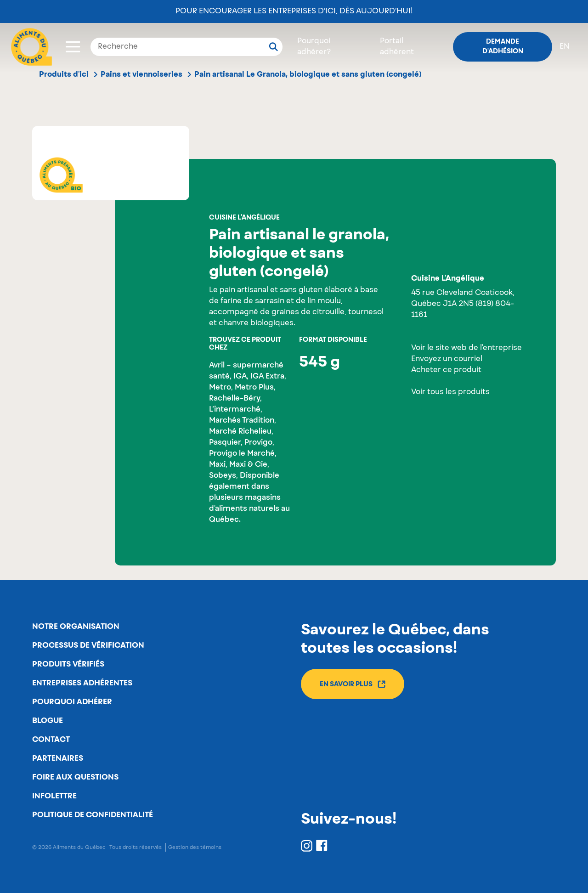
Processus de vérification (88, 645)
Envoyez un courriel (447, 359)
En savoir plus (353, 684)
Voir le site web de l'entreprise (466, 348)
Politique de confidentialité (93, 815)
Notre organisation (76, 627)
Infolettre (54, 796)
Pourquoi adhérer (72, 702)
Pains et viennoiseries (141, 74)
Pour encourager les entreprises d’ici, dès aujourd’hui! (294, 11)
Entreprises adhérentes (82, 683)
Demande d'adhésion (503, 47)
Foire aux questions (75, 777)
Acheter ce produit (446, 370)
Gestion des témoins (195, 847)
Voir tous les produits (450, 392)
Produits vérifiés (68, 664)
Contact (51, 740)
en (565, 47)
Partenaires (58, 758)
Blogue (48, 721)
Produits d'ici (64, 74)
